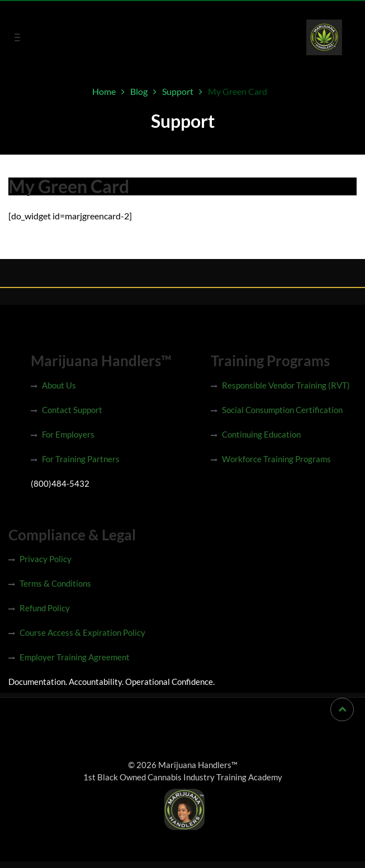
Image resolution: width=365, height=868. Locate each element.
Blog (139, 91)
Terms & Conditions (55, 583)
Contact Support (72, 410)
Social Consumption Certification (282, 410)
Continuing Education (261, 434)
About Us (59, 385)
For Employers (68, 434)
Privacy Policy (46, 559)
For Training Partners (81, 459)
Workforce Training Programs (276, 459)
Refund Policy (45, 608)
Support (178, 91)
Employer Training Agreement (75, 657)
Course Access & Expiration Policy (82, 632)
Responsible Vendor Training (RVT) (286, 385)
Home (104, 91)
